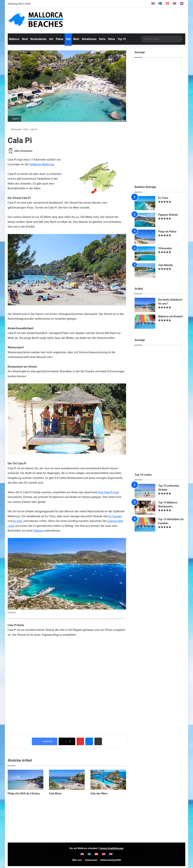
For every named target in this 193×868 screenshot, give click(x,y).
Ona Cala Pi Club (108, 492)
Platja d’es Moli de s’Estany (24, 793)
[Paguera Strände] (145, 220)
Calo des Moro (99, 793)
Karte (102, 39)
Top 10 (122, 39)
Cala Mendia (165, 265)
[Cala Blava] (67, 780)
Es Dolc (18, 521)
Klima (112, 39)
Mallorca (14, 39)
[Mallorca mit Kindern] (145, 322)
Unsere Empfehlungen (111, 848)
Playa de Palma (167, 232)
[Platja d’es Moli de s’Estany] (26, 780)
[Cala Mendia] (145, 270)
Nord (25, 39)
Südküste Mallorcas (42, 164)
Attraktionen (89, 39)
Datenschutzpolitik (111, 860)
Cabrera (38, 531)
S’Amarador (165, 248)
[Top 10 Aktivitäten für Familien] (145, 524)
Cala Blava (55, 793)
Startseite (15, 129)
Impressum (91, 860)
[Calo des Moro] (108, 780)
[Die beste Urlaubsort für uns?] (145, 305)
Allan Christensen (23, 151)
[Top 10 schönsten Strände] (145, 491)
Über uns (77, 860)
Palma (60, 39)
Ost (51, 39)
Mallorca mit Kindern (170, 316)
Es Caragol (115, 516)
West (76, 39)
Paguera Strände (168, 215)
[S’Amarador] (145, 254)
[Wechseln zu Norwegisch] (175, 4)
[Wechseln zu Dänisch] (167, 4)
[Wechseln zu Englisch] (153, 4)
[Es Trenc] (145, 203)
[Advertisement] (163, 118)
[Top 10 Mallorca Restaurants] (145, 508)
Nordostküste (38, 39)
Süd (68, 39)
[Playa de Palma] (145, 237)
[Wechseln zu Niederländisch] (182, 4)
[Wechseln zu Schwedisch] (160, 4)
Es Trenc (163, 198)
